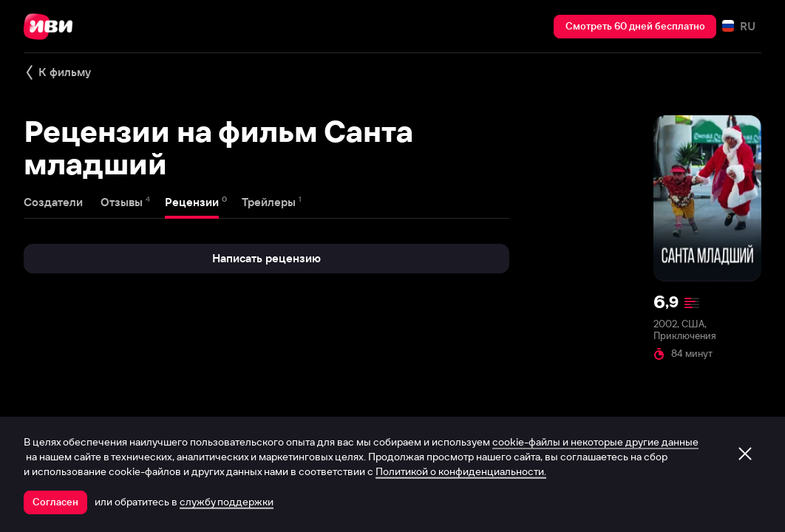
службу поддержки (227, 502)
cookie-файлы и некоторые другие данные (595, 442)
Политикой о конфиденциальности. (461, 471)
